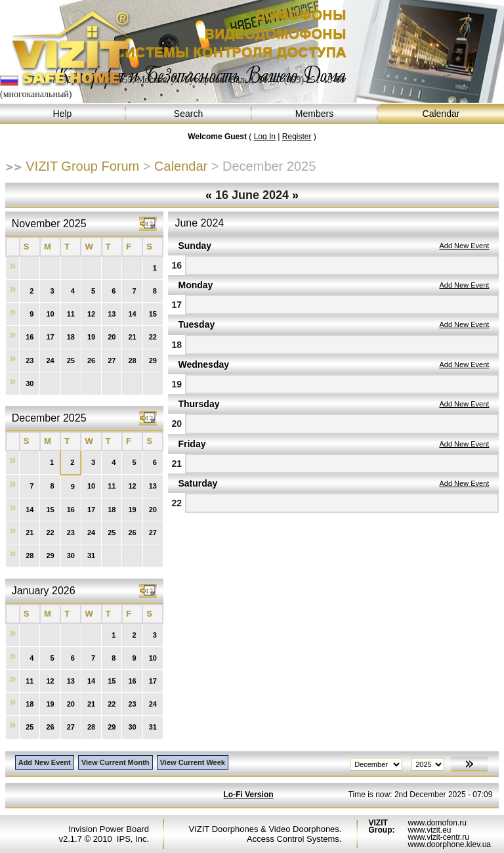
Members (315, 114)
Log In (265, 137)
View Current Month (115, 762)
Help (63, 114)
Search (189, 114)
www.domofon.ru (437, 823)
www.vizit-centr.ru (438, 837)
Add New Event (464, 246)
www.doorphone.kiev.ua (449, 844)
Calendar (441, 114)
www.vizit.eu (429, 830)
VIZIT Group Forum (82, 166)
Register (297, 137)
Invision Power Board (109, 829)
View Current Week (193, 762)
